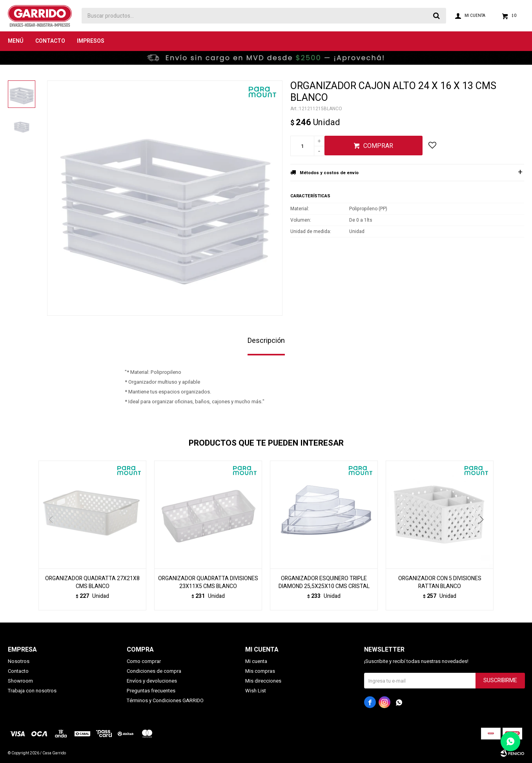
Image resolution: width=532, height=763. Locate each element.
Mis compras (260, 671)
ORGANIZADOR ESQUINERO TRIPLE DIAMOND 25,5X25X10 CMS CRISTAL (324, 583)
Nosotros (19, 661)
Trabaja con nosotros (32, 691)
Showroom (20, 681)
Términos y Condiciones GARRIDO (165, 700)
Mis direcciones (263, 681)
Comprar (378, 146)
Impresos (91, 41)
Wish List (256, 691)
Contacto (50, 41)
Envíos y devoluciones (152, 681)
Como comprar (144, 661)
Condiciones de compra (154, 671)
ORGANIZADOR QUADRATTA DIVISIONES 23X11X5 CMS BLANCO (208, 583)
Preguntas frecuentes (151, 691)
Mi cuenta (256, 661)
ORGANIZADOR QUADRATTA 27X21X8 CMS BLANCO (92, 583)
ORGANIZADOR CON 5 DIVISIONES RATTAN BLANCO (440, 583)
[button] (484, 535)
